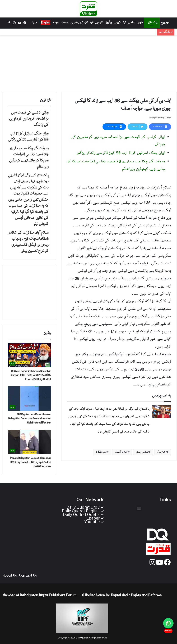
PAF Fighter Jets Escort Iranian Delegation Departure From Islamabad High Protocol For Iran (30, 419)
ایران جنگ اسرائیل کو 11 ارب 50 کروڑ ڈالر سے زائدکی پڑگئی (117, 34)
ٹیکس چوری (142, 452)
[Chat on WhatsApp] (168, 623)
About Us (10, 575)
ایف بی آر (162, 452)
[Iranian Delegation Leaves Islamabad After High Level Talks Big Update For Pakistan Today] (29, 442)
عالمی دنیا (129, 23)
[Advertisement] (88, 62)
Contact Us (28, 575)
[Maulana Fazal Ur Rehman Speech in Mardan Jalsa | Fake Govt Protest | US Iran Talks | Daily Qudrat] (29, 355)
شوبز (140, 23)
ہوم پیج (165, 23)
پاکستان (153, 23)
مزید (34, 23)
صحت (64, 23)
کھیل (118, 23)
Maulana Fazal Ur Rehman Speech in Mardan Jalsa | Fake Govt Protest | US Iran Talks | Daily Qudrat (31, 375)
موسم (56, 23)
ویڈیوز (109, 23)
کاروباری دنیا (97, 23)
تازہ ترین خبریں (79, 23)
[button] (139, 508)
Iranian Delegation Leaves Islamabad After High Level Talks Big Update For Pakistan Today (31, 462)
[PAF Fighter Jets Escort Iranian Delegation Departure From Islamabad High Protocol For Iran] (29, 398)
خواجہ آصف (121, 452)
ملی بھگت (101, 452)
